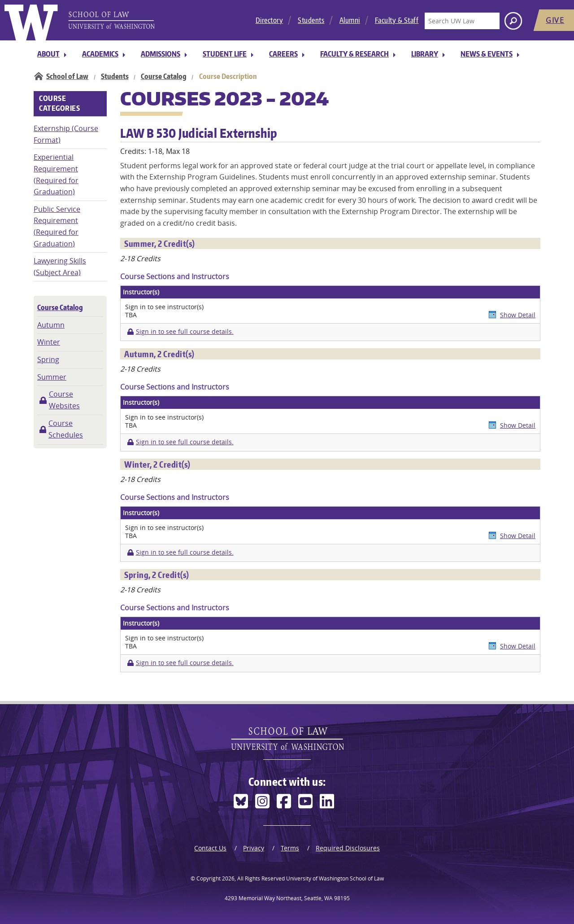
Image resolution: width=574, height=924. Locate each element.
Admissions (161, 54)
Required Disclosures (348, 848)
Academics (100, 54)
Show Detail (518, 315)
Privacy (254, 848)
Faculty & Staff (397, 20)
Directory (270, 20)
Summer (52, 377)
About (48, 54)
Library (425, 54)
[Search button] (513, 21)
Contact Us (210, 848)
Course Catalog (164, 76)
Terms (290, 848)
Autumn (51, 325)
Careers (283, 54)
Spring (48, 359)
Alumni (350, 20)
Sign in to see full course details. (185, 332)
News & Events (487, 54)
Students (311, 20)
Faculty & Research (354, 54)
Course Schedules (66, 429)
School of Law (67, 76)
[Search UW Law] (462, 21)
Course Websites (64, 400)
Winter (49, 342)
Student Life (225, 54)
